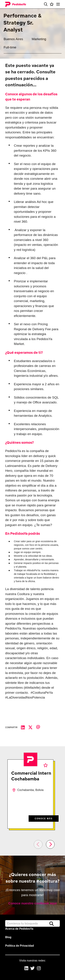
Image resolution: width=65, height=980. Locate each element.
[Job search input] (32, 923)
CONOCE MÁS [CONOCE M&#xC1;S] (44, 819)
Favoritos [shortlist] (46, 765)
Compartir (11, 727)
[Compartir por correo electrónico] (40, 728)
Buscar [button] (52, 924)
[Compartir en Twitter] (32, 728)
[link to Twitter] (32, 969)
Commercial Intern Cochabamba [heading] (31, 776)
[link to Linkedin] (26, 969)
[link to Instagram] (39, 969)
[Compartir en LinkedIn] (25, 728)
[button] (46, 4)
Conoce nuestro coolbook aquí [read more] (32, 903)
